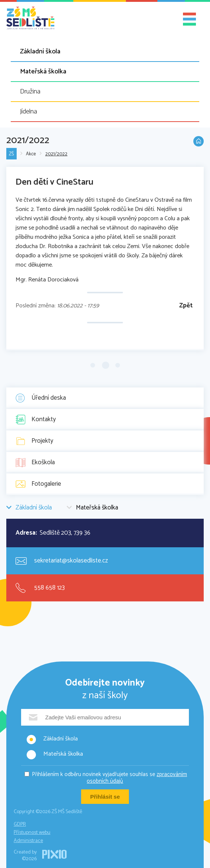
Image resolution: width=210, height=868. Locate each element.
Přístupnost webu (32, 833)
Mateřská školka (43, 72)
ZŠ (11, 154)
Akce (31, 154)
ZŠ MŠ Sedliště (30, 18)
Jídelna (29, 112)
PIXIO (54, 854)
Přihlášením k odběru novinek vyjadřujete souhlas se (109, 778)
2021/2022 (56, 154)
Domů (199, 141)
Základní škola (40, 52)
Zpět (186, 306)
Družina (30, 92)
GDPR (20, 824)
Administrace (28, 841)
